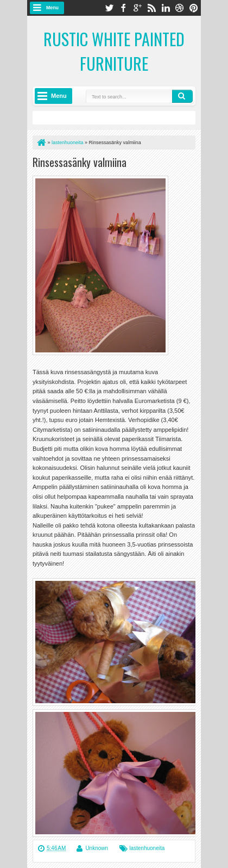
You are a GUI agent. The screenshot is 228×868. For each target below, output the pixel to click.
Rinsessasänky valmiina (80, 162)
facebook (123, 8)
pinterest (194, 8)
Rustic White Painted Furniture (114, 51)
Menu (52, 8)
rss (151, 8)
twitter (109, 8)
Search (182, 96)
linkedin (166, 8)
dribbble (180, 8)
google (137, 8)
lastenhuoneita (147, 848)
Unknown (97, 848)
